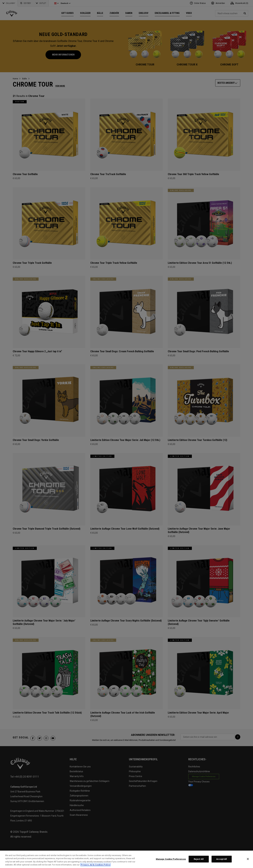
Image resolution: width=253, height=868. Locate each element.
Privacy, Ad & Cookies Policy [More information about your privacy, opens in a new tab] (96, 865)
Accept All (222, 859)
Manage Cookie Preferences (171, 859)
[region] (126, 859)
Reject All (199, 859)
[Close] (248, 859)
